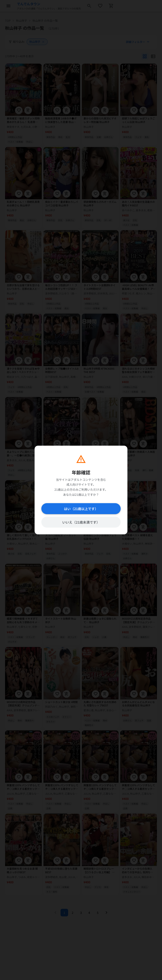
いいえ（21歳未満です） (81, 522)
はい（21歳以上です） (81, 509)
